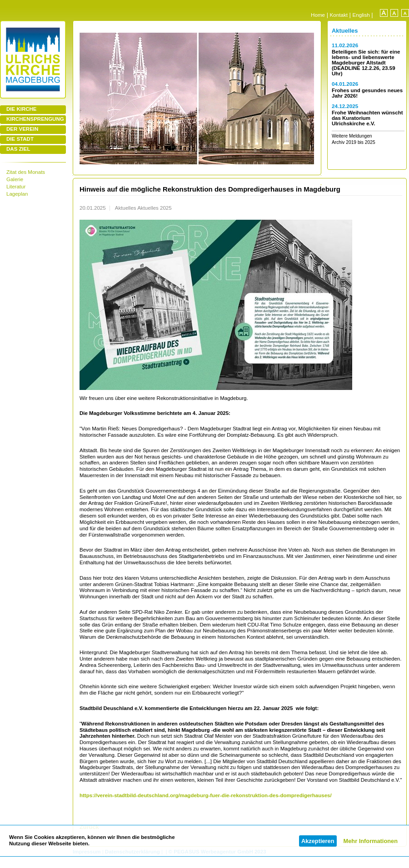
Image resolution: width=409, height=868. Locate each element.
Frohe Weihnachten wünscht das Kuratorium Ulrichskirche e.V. (367, 118)
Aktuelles (345, 31)
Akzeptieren (318, 841)
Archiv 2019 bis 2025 (354, 142)
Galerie (15, 179)
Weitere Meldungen (352, 136)
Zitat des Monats (26, 172)
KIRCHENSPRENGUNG (35, 119)
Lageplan (17, 194)
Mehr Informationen (371, 841)
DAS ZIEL (18, 149)
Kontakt (339, 15)
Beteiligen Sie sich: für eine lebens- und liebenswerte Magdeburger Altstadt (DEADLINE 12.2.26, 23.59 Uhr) (366, 63)
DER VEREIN (22, 129)
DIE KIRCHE (22, 109)
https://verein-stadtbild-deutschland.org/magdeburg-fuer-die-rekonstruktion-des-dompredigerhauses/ (206, 795)
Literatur (16, 187)
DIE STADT (20, 139)
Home (318, 15)
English (361, 15)
